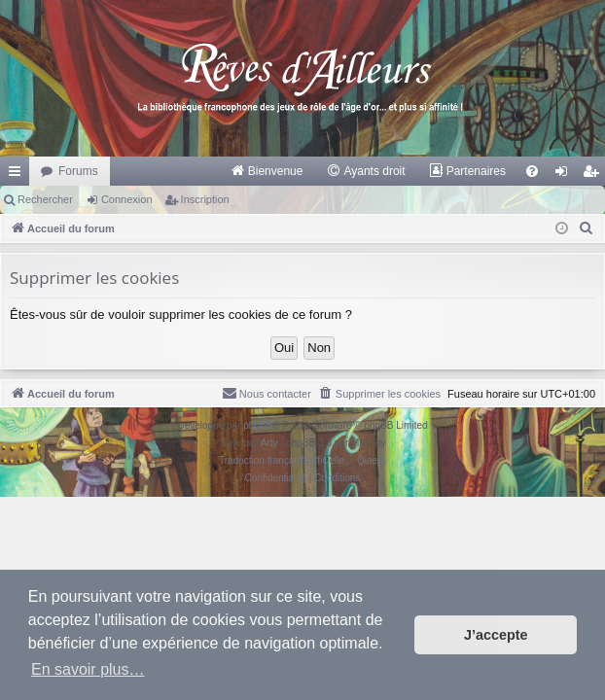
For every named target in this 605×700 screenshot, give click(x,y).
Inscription (205, 199)
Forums (78, 171)
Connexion (127, 199)
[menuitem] (267, 171)
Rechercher (45, 199)
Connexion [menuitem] (566, 175)
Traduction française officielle (282, 460)
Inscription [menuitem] (595, 175)
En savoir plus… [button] (88, 669)
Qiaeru (372, 460)
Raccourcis (18, 175)
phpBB (258, 425)
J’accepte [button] (496, 635)
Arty (269, 443)
